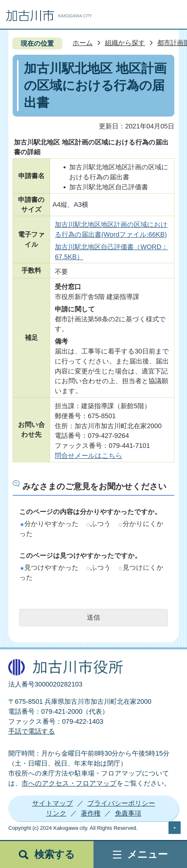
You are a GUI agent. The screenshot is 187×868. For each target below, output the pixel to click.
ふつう (99, 524)
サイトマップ (53, 803)
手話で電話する (32, 731)
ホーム (83, 43)
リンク (56, 813)
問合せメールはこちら (89, 456)
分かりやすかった (50, 524)
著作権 (91, 813)
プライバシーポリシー (121, 803)
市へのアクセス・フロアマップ (69, 783)
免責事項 (128, 813)
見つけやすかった (50, 567)
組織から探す (125, 43)
